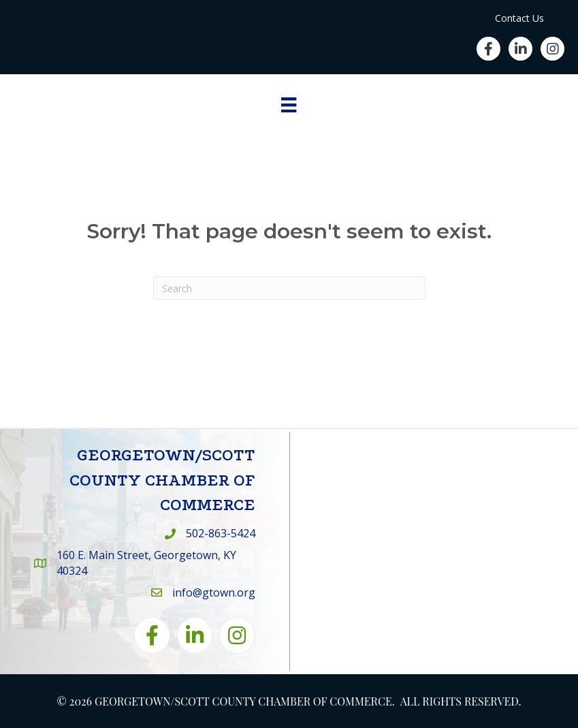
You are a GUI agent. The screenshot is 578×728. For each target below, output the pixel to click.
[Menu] (289, 105)
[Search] (289, 288)
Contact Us (519, 18)
